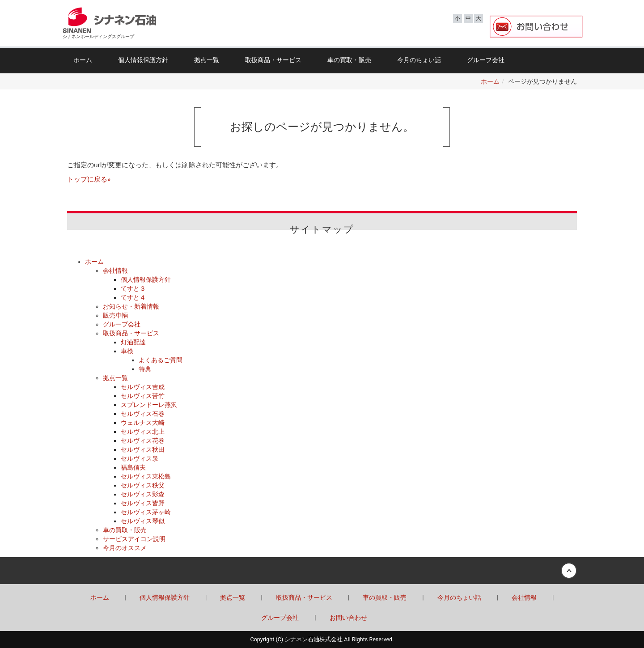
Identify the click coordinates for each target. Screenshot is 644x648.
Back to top (322, 571)
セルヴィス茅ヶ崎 (146, 512)
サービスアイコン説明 (134, 539)
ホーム (83, 60)
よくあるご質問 (161, 360)
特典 (145, 369)
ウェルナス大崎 (143, 423)
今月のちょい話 (419, 60)
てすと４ (133, 297)
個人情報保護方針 (143, 60)
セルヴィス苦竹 (143, 396)
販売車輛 (115, 315)
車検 (127, 351)
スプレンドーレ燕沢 (149, 405)
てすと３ (133, 288)
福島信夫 (133, 467)
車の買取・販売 (349, 60)
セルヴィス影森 (143, 494)
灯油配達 (133, 342)
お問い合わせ (348, 618)
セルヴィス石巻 (143, 414)
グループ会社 (486, 60)
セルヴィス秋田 (143, 449)
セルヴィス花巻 (143, 440)
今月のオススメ (125, 548)
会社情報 (115, 271)
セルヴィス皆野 (143, 503)
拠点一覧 (207, 60)
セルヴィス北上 (143, 432)
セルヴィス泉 (140, 458)
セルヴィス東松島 (146, 476)
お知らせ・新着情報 (131, 306)
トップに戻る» (89, 179)
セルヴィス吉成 (143, 387)
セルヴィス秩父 (143, 485)
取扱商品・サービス (273, 60)
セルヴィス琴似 (143, 521)
